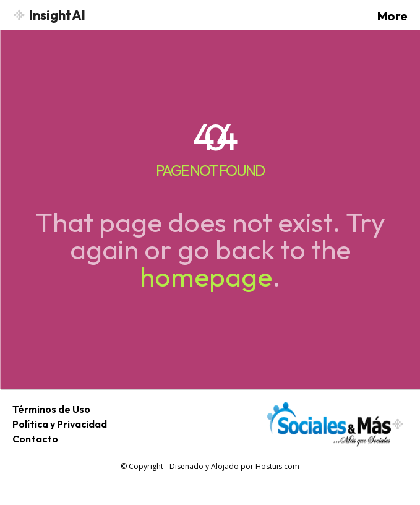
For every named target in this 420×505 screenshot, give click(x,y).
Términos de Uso (51, 409)
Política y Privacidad (60, 424)
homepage (206, 276)
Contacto (35, 439)
